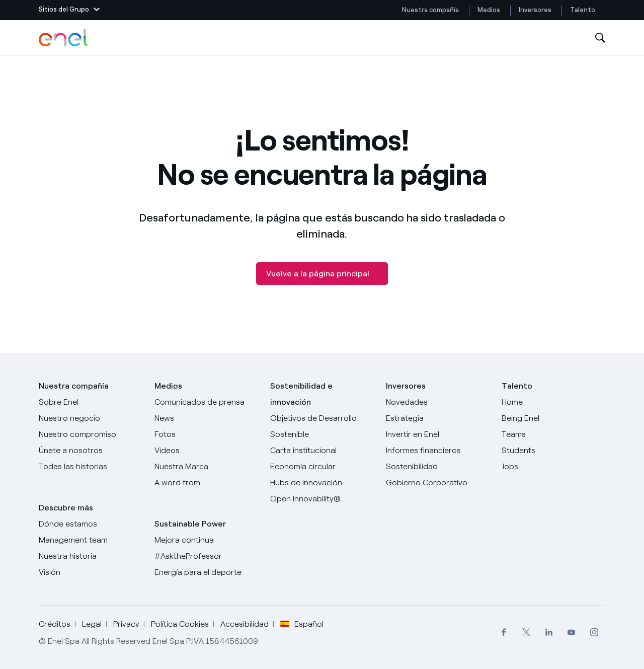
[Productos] (91, 418)
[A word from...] (206, 483)
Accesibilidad (245, 624)
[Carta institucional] (322, 451)
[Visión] (91, 572)
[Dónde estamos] (91, 524)
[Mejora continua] (206, 540)
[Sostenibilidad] (438, 467)
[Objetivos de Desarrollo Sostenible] (322, 426)
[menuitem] (503, 633)
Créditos (55, 624)
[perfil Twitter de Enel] (526, 633)
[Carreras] (553, 402)
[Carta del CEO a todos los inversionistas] (206, 418)
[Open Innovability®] (322, 499)
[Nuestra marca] (206, 467)
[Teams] (553, 434)
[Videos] (206, 451)
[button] (69, 10)
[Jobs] (553, 467)
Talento (583, 10)
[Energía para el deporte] (206, 572)
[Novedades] (438, 402)
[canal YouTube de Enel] (571, 633)
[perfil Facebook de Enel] (503, 633)
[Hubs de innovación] (322, 483)
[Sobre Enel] (91, 402)
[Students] (553, 451)
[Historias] (91, 467)
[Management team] (91, 540)
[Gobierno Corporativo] (438, 483)
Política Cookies (180, 624)
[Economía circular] (322, 467)
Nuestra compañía (430, 10)
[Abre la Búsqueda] (600, 38)
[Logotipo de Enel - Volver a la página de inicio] (64, 38)
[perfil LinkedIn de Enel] (549, 633)
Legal (92, 624)
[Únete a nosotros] (91, 451)
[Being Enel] (553, 418)
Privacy (126, 624)
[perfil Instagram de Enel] (594, 633)
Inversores (535, 10)
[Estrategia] (438, 418)
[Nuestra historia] (91, 556)
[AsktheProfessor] (206, 556)
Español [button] (302, 624)
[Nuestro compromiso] (91, 434)
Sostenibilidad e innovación (301, 394)
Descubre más (66, 508)
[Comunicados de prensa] (206, 402)
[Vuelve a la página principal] (322, 274)
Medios (489, 10)
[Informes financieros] (438, 451)
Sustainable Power (190, 524)
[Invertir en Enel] (438, 434)
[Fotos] (206, 434)
